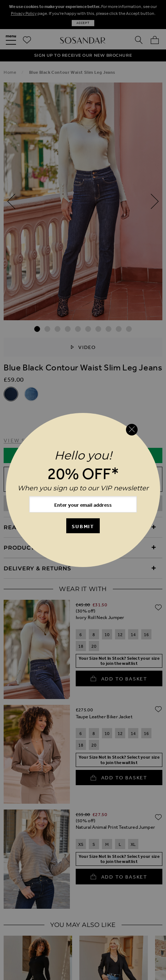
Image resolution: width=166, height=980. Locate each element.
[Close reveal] (132, 430)
